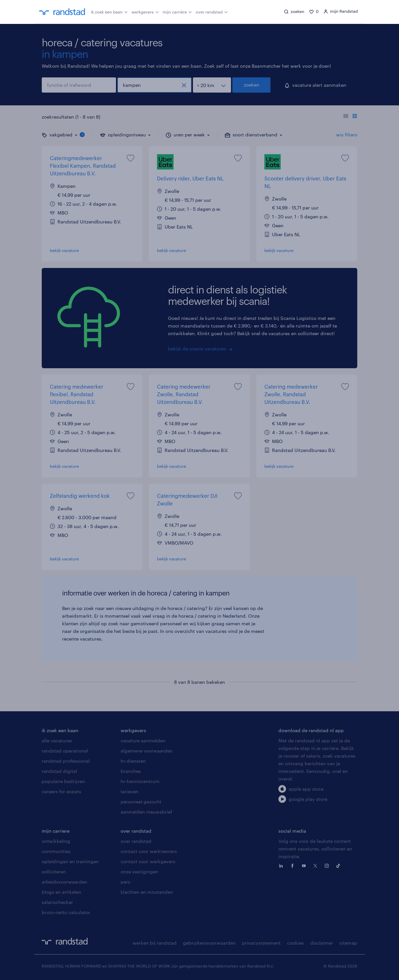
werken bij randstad (155, 943)
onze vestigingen (139, 872)
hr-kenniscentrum (140, 781)
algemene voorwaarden (147, 751)
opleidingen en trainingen (70, 861)
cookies (295, 943)
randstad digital (59, 771)
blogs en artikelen (61, 892)
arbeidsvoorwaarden (65, 882)
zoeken (252, 85)
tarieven (130, 791)
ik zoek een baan (109, 11)
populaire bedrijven (63, 781)
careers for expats (61, 791)
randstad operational (65, 751)
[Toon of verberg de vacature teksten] (350, 117)
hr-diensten (133, 761)
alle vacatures (57, 741)
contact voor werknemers (149, 851)
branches (131, 771)
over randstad (212, 11)
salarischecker (57, 902)
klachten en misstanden (147, 892)
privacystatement (261, 943)
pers (125, 882)
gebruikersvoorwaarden (209, 943)
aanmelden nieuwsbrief (146, 812)
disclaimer (322, 943)
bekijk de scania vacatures (197, 349)
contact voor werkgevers (148, 861)
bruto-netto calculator (66, 912)
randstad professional (66, 761)
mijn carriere (56, 831)
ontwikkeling (56, 841)
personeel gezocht (141, 802)
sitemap (348, 943)
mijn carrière (177, 11)
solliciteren (54, 872)
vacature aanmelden (143, 741)
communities (56, 851)
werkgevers (145, 11)
